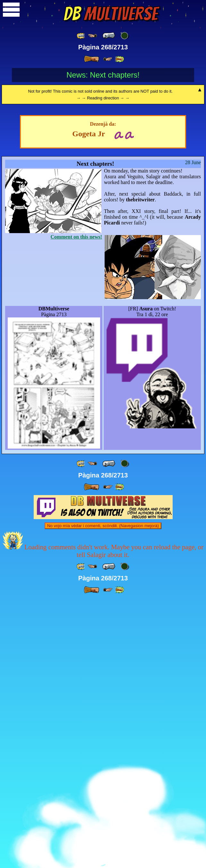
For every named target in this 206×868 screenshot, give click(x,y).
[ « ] (109, 36)
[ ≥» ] (108, 59)
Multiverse (111, 14)
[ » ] (91, 59)
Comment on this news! (76, 505)
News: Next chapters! (103, 75)
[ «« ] (81, 36)
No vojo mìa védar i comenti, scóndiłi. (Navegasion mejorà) (103, 794)
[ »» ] (119, 59)
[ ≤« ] (92, 36)
